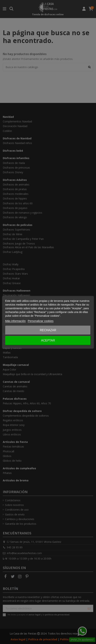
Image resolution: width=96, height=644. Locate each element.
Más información (15, 321)
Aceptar (48, 340)
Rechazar (48, 330)
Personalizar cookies (41, 321)
